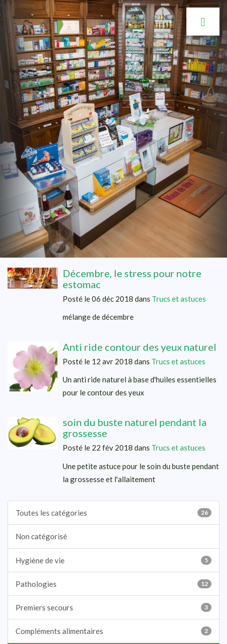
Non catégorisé (41, 536)
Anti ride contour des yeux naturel (140, 347)
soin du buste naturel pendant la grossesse (135, 427)
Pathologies (113, 584)
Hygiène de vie (113, 560)
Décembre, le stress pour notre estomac (132, 279)
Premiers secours (113, 607)
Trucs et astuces (179, 299)
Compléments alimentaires (113, 631)
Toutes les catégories (113, 513)
